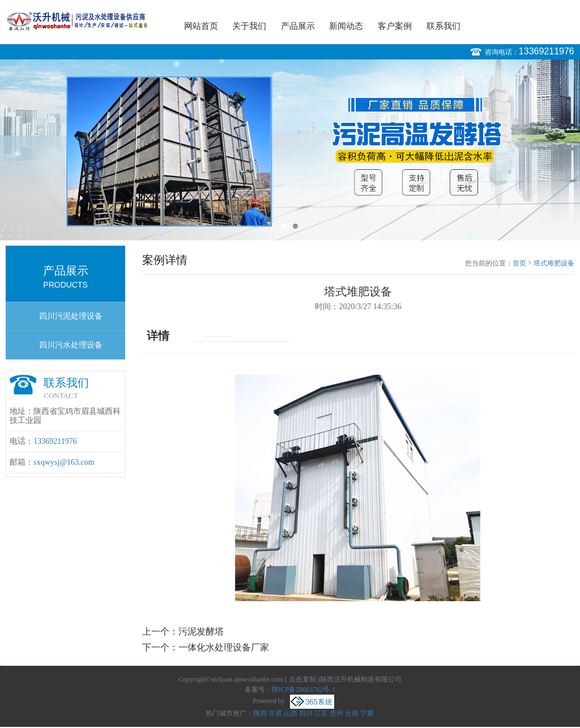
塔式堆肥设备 (554, 263)
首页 (519, 263)
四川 (306, 713)
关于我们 (249, 26)
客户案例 (395, 26)
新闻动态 (346, 26)
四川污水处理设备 (71, 345)
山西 (291, 713)
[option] (290, 150)
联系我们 (443, 26)
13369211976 (547, 51)
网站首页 (201, 26)
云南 (352, 713)
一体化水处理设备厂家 (224, 647)
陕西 (260, 713)
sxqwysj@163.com (64, 462)
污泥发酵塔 (201, 631)
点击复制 (302, 679)
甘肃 (275, 713)
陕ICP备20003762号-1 (304, 690)
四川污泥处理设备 (71, 316)
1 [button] (285, 226)
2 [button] (295, 226)
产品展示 (298, 26)
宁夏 (367, 713)
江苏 (321, 713)
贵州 (336, 713)
